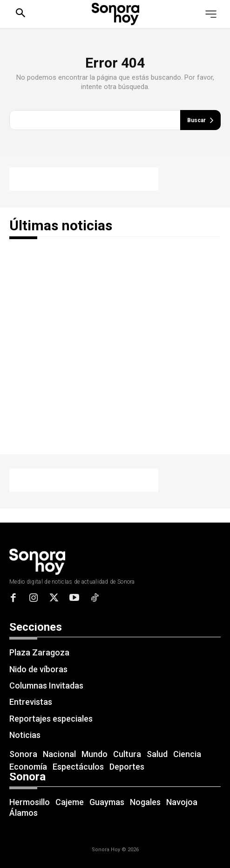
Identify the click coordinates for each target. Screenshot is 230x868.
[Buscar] (200, 120)
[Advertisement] (84, 179)
